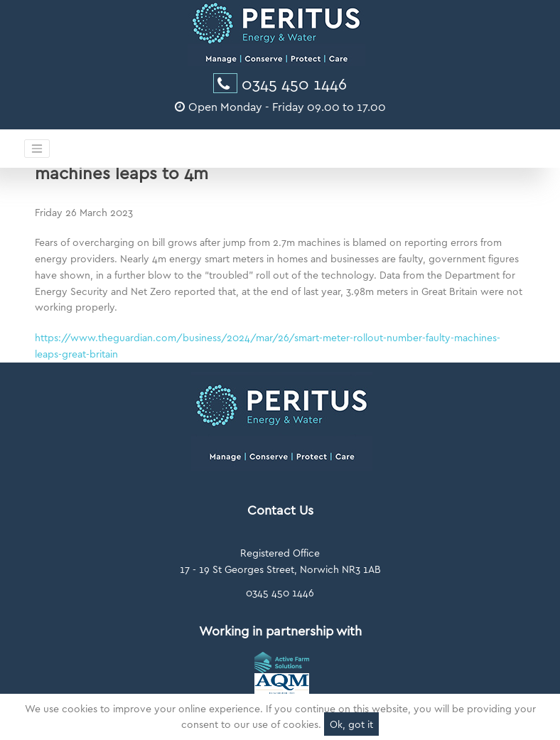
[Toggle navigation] (37, 149)
